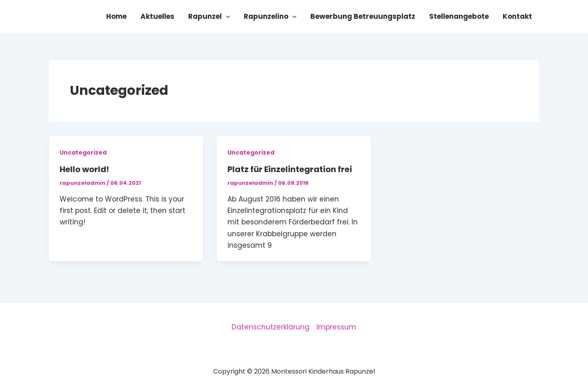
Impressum (336, 327)
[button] (226, 16)
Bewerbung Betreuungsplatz (363, 16)
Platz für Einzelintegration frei (290, 169)
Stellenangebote (459, 16)
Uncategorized (83, 152)
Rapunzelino (270, 16)
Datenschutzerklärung (271, 327)
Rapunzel (209, 16)
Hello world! (84, 169)
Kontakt (517, 16)
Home (116, 16)
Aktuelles (157, 16)
